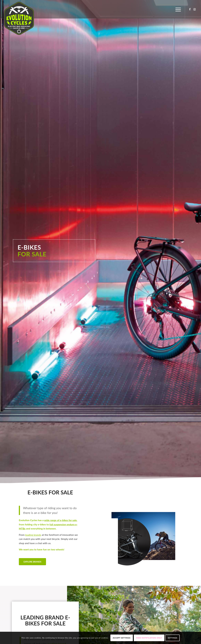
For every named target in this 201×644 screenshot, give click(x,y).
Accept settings (122, 638)
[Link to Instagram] (195, 9)
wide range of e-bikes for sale (60, 520)
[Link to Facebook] (190, 9)
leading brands (33, 535)
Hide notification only (149, 638)
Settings (172, 638)
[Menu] (177, 9)
